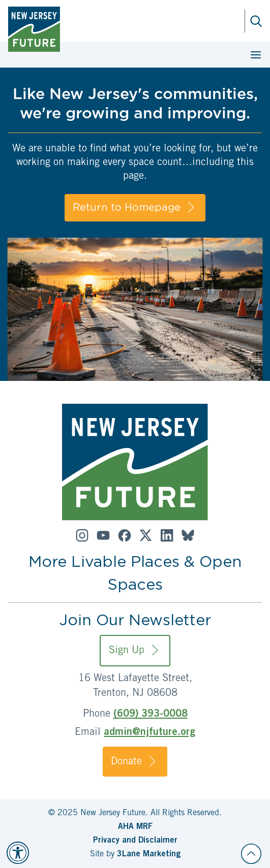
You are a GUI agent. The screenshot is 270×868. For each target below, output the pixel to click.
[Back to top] (251, 854)
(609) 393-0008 (151, 715)
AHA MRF (135, 827)
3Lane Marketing (149, 854)
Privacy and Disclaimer (135, 841)
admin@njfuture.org (149, 733)
